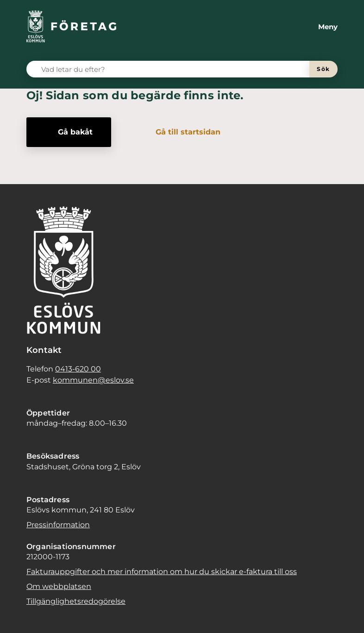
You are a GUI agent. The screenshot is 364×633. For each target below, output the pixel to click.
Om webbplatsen (59, 586)
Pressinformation (58, 525)
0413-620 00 (78, 369)
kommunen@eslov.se (93, 380)
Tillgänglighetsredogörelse (76, 601)
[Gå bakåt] (69, 132)
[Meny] (320, 27)
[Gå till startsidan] (182, 132)
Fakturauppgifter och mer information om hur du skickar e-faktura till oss (162, 572)
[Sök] (323, 69)
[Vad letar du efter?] (173, 69)
